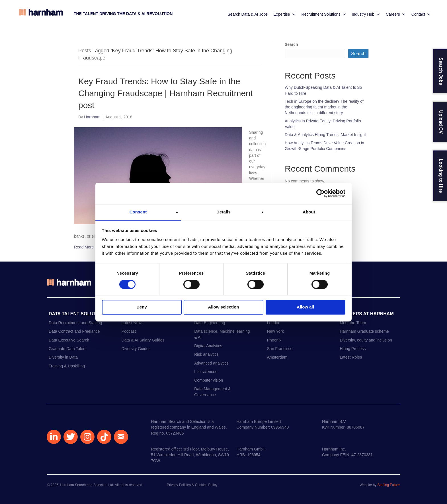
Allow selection (223, 307)
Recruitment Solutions (324, 14)
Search (291, 44)
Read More (84, 247)
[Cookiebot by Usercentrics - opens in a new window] (320, 193)
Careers (396, 14)
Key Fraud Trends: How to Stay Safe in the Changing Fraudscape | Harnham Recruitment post (166, 93)
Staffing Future (389, 485)
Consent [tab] (138, 212)
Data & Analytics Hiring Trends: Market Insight (325, 135)
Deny (142, 307)
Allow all (305, 307)
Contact (421, 14)
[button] (54, 437)
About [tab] (309, 212)
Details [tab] (223, 212)
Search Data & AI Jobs (248, 14)
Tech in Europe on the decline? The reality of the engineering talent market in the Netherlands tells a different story (324, 107)
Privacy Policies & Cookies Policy (192, 485)
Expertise (284, 14)
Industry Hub (366, 14)
